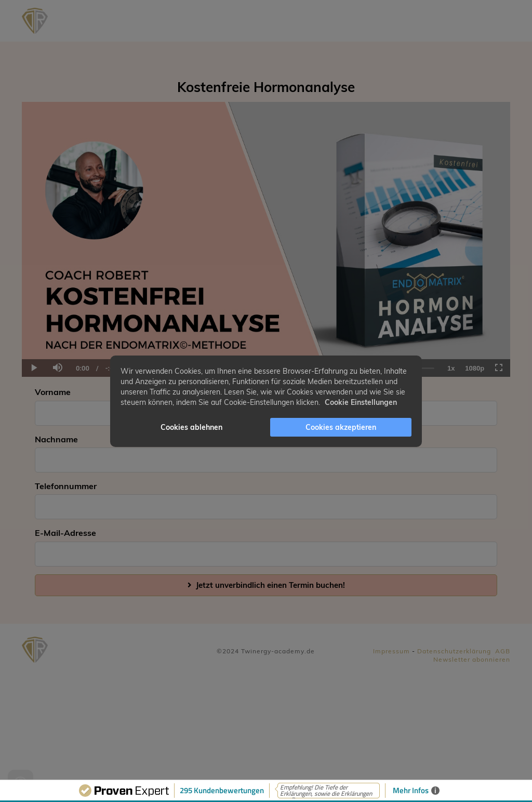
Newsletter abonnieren (472, 659)
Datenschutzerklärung (454, 651)
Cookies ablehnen (191, 427)
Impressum (391, 651)
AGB (503, 651)
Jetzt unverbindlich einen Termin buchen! (266, 585)
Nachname (56, 439)
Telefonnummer (66, 486)
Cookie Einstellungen (361, 402)
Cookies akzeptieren (341, 427)
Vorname (53, 392)
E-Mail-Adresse (65, 533)
